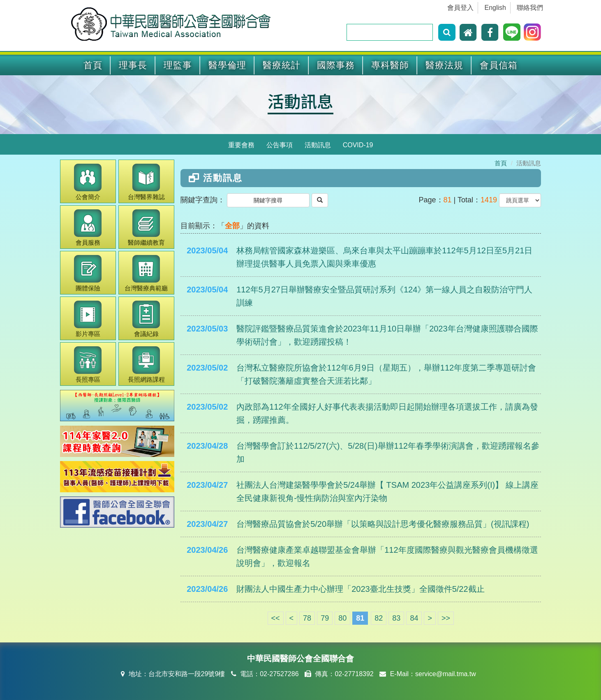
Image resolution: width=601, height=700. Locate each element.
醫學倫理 (227, 65)
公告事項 (280, 145)
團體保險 (88, 273)
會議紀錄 (146, 319)
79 (325, 618)
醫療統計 (282, 65)
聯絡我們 (530, 8)
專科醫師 (390, 65)
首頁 (93, 65)
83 (396, 618)
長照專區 (88, 365)
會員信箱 (499, 65)
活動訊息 (300, 101)
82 (379, 618)
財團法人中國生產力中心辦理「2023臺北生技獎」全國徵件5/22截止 (360, 589)
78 (307, 618)
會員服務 (88, 228)
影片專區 (88, 319)
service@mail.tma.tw (446, 674)
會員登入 (460, 8)
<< (276, 618)
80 (342, 618)
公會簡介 (88, 182)
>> (446, 618)
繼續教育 (146, 228)
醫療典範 (146, 273)
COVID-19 (358, 145)
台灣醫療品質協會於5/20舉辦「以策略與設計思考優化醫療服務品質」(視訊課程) (383, 524)
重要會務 (241, 145)
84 (414, 618)
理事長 (133, 65)
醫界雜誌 (146, 182)
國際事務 (336, 65)
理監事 (178, 65)
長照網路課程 (146, 365)
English (495, 8)
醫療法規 (444, 65)
